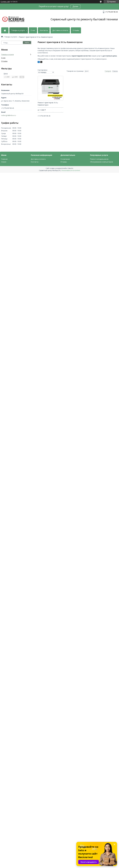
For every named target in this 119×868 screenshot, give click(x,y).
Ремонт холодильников (99, 159)
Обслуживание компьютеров (102, 162)
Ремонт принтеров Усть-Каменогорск (48, 104)
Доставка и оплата (60, 30)
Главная (4, 159)
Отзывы (76, 30)
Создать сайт (5, 2)
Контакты (44, 30)
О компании (65, 159)
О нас (33, 30)
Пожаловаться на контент (71, 170)
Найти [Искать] (27, 43)
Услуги (4, 162)
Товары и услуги (18, 30)
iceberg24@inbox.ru (9, 115)
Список (115, 71)
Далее (75, 6)
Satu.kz (70, 168)
